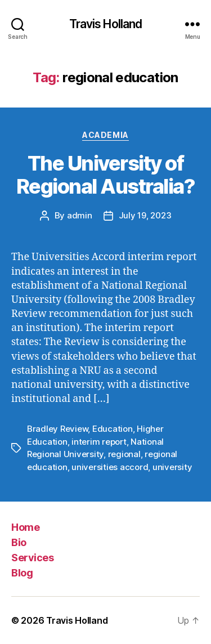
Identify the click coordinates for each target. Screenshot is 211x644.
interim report (99, 442)
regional (124, 454)
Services (32, 558)
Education (113, 429)
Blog (22, 573)
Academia (105, 135)
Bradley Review (57, 429)
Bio (19, 542)
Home (25, 527)
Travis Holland (106, 24)
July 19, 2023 (145, 215)
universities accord (110, 467)
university (172, 467)
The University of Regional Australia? (106, 175)
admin (80, 215)
